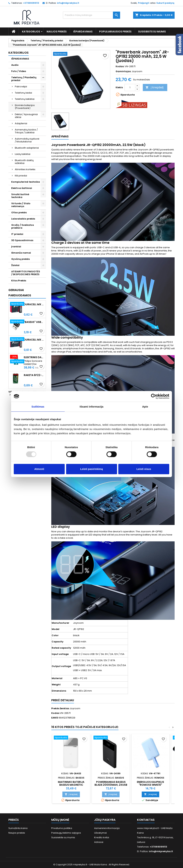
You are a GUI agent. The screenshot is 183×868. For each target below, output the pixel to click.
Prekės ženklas (60, 709)
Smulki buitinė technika (20, 196)
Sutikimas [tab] (38, 407)
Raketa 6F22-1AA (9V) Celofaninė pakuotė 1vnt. (34, 375)
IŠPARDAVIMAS (83, 32)
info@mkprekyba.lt (68, 3)
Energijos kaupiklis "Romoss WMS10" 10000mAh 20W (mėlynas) (150, 785)
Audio (15, 65)
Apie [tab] (145, 407)
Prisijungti (144, 3)
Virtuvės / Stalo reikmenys (21, 205)
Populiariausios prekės (115, 32)
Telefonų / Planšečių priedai (24, 79)
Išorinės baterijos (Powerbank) (25, 107)
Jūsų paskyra (105, 820)
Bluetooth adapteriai (27, 148)
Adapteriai (21, 123)
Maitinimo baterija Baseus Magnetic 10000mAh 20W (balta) (71, 785)
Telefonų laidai (23, 93)
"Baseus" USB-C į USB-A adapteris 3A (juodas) (34, 322)
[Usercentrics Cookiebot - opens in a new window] (154, 396)
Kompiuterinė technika (26, 182)
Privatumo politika (62, 828)
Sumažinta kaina (18, 828)
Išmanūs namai (21, 253)
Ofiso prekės (19, 213)
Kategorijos (31, 32)
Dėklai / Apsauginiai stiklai (26, 116)
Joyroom (137, 71)
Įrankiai (16, 247)
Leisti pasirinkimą (92, 469)
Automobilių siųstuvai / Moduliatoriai (27, 140)
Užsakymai (100, 833)
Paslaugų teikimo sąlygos (66, 833)
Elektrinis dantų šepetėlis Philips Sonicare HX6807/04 (34, 357)
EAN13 (55, 718)
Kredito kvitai (102, 837)
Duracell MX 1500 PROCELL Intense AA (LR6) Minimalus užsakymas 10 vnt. (34, 304)
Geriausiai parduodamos (20, 293)
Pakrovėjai (21, 87)
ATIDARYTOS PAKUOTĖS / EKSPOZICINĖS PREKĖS (26, 273)
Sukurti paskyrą (165, 3)
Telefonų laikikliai (25, 99)
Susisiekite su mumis (152, 32)
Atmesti (39, 469)
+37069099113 (31, 3)
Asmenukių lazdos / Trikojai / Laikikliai (26, 131)
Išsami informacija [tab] (92, 407)
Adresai (99, 842)
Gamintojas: (123, 71)
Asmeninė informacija (107, 828)
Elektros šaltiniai (22, 188)
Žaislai (15, 265)
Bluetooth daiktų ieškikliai (24, 162)
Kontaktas (146, 820)
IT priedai (17, 234)
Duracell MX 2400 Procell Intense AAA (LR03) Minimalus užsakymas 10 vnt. (34, 340)
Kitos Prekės (19, 281)
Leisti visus (144, 469)
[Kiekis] (130, 87)
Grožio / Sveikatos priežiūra (23, 226)
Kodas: (120, 66)
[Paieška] (91, 15)
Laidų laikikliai (23, 154)
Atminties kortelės (25, 169)
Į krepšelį (154, 87)
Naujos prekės (57, 32)
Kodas (55, 713)
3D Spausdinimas (22, 240)
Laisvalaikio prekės (23, 219)
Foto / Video (19, 71)
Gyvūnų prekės (20, 259)
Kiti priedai (21, 176)
